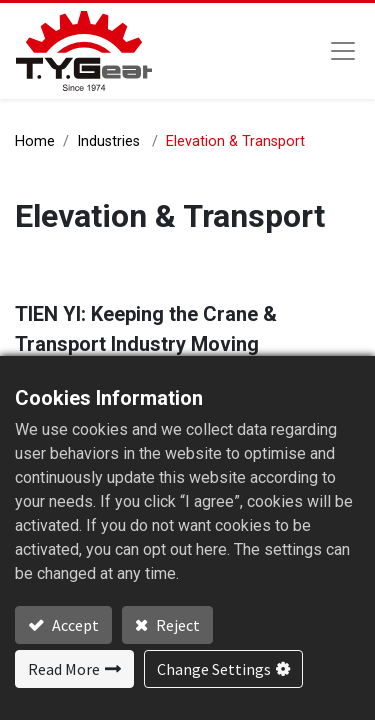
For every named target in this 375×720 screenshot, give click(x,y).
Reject (176, 625)
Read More (64, 669)
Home (35, 141)
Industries (108, 141)
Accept (74, 625)
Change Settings (214, 669)
